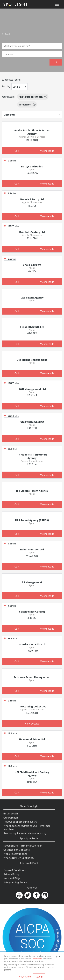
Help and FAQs (12, 878)
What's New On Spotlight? (19, 858)
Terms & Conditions (15, 870)
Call (17, 151)
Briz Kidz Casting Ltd (32, 232)
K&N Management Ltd (32, 389)
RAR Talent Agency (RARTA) (32, 520)
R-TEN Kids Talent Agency (32, 491)
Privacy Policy (11, 874)
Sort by (6, 86)
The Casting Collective (32, 706)
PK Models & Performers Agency (32, 456)
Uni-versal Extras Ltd (32, 739)
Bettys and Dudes (32, 166)
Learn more (37, 959)
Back (6, 34)
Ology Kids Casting (32, 422)
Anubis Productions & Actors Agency (32, 132)
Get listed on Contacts (17, 850)
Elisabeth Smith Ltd (32, 327)
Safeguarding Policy (15, 882)
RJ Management (32, 582)
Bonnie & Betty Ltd (32, 199)
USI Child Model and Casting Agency (32, 774)
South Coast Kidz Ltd (32, 644)
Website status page (15, 854)
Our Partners (11, 818)
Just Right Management (32, 360)
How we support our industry (20, 822)
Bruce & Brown (32, 265)
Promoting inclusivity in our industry (25, 833)
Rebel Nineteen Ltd (32, 549)
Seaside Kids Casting (32, 612)
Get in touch (11, 813)
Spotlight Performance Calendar (23, 846)
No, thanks (25, 976)
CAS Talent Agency (32, 297)
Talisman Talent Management (32, 677)
